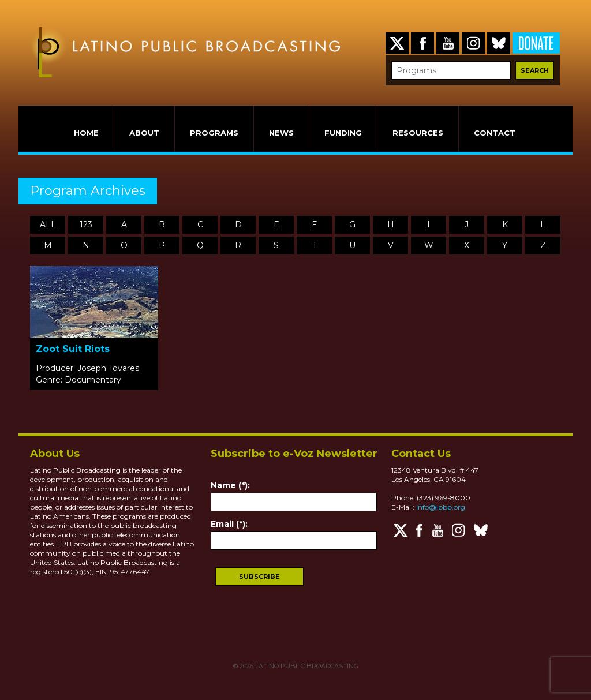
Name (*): (230, 485)
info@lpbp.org (441, 507)
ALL (48, 224)
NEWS (281, 133)
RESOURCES (418, 133)
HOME (86, 133)
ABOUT (144, 133)
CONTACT (495, 133)
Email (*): (229, 524)
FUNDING (343, 133)
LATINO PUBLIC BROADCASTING (306, 666)
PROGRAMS (214, 133)
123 (86, 224)
